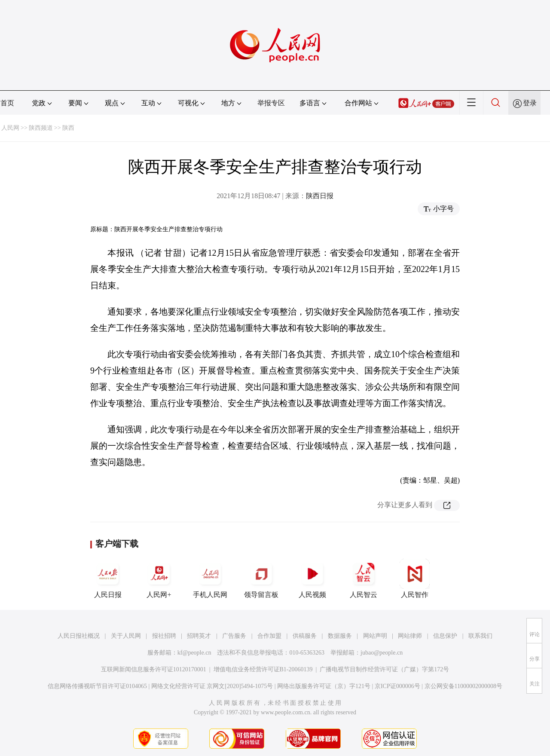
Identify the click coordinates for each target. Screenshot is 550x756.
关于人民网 (126, 636)
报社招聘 (164, 636)
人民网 (10, 128)
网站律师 (410, 636)
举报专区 (271, 103)
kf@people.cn (194, 653)
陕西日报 (320, 196)
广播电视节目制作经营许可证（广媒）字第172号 (384, 669)
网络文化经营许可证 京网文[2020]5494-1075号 (212, 686)
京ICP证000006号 (397, 686)
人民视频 (312, 578)
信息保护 (445, 636)
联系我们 (480, 636)
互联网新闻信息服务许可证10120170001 (154, 669)
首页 (7, 103)
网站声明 (375, 636)
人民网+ (159, 578)
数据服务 (340, 636)
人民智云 (364, 578)
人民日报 (108, 578)
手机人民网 (210, 578)
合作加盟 (269, 636)
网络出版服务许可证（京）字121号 (324, 686)
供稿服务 (305, 636)
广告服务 (234, 636)
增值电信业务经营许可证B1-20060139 (263, 669)
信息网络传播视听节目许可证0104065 (97, 686)
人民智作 (415, 578)
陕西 (68, 128)
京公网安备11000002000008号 (463, 686)
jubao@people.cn (382, 653)
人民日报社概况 (79, 636)
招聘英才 (199, 636)
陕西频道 (41, 128)
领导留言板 (261, 578)
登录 (530, 103)
